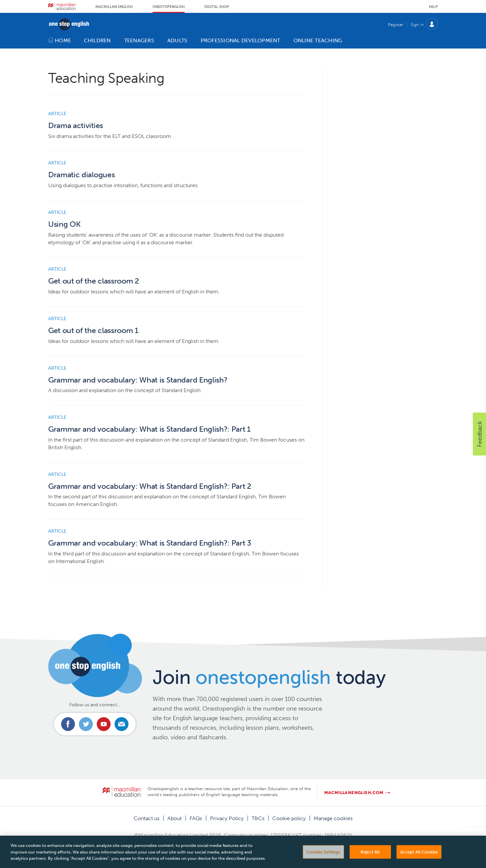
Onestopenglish (169, 7)
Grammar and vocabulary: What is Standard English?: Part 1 (149, 429)
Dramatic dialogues (81, 175)
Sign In (417, 25)
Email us (121, 724)
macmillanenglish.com (354, 793)
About (174, 818)
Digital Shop (217, 7)
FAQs (196, 818)
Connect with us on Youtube (104, 724)
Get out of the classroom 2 (94, 281)
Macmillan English (114, 7)
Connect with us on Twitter (86, 724)
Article (57, 114)
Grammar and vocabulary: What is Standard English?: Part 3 (150, 543)
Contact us (147, 818)
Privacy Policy (227, 818)
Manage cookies (333, 818)
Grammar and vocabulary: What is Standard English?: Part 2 (150, 486)
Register (396, 25)
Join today (269, 677)
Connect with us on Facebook (68, 724)
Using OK (64, 224)
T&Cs (258, 818)
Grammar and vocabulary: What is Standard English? (138, 380)
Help (433, 7)
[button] (479, 434)
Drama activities (76, 126)
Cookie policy (289, 818)
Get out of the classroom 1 (93, 331)
